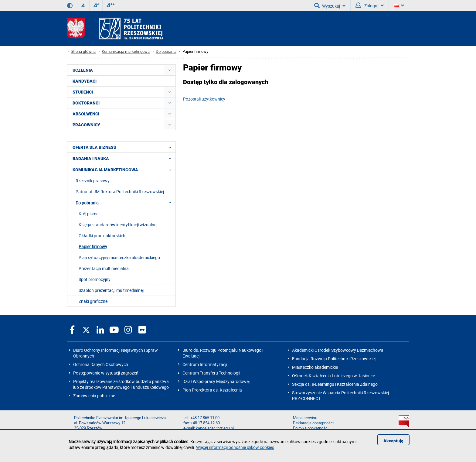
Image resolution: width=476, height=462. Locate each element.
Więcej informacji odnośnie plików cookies (235, 447)
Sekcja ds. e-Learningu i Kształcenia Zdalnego (335, 384)
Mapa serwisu (305, 418)
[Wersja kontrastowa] (70, 5)
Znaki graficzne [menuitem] (93, 301)
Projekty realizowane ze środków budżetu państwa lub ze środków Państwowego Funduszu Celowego (121, 384)
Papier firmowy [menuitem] (93, 246)
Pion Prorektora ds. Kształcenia (212, 390)
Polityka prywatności (311, 428)
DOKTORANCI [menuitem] (86, 103)
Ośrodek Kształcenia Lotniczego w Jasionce (333, 376)
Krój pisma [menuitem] (89, 214)
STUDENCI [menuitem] (83, 92)
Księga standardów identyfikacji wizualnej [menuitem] (118, 225)
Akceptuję (393, 441)
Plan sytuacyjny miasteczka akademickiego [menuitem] (119, 257)
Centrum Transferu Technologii (211, 373)
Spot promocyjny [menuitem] (95, 279)
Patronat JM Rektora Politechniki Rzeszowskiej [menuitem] (120, 192)
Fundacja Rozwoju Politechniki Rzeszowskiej (334, 359)
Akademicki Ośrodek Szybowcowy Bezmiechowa (338, 350)
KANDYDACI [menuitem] (85, 81)
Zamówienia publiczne (94, 396)
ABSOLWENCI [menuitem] (86, 114)
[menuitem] (170, 70)
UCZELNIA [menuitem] (83, 70)
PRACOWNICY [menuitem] (86, 125)
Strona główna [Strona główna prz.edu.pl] (83, 51)
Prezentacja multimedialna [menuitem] (104, 268)
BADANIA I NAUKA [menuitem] (124, 158)
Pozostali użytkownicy (204, 99)
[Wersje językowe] (399, 5)
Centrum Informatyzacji (205, 364)
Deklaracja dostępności (313, 423)
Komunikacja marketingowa (126, 51)
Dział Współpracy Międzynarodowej (216, 381)
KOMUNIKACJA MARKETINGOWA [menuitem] (124, 169)
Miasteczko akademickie (315, 367)
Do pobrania (166, 51)
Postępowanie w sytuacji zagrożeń (106, 373)
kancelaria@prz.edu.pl (215, 428)
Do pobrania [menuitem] (125, 203)
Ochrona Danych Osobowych (101, 364)
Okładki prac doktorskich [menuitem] (102, 236)
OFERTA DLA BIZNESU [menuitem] (124, 147)
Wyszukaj (330, 5)
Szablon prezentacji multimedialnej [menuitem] (111, 290)
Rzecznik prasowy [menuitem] (93, 181)
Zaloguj (370, 5)
